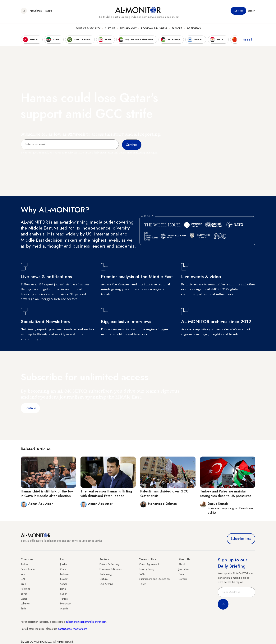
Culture (110, 29)
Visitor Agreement (149, 564)
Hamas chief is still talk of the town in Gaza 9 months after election (48, 494)
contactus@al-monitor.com (72, 629)
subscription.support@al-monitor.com (86, 622)
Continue (30, 408)
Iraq (62, 559)
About (182, 564)
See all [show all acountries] (248, 40)
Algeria (64, 608)
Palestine (25, 589)
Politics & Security (88, 29)
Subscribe (238, 11)
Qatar (24, 599)
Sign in (252, 11)
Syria (23, 608)
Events (49, 11)
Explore (177, 29)
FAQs (142, 574)
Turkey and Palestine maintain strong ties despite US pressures (226, 494)
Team (182, 574)
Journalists (184, 569)
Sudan (64, 594)
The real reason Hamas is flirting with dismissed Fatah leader (106, 494)
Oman (64, 569)
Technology (128, 29)
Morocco (65, 603)
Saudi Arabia (28, 569)
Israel (24, 584)
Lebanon (25, 603)
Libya (63, 589)
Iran (23, 574)
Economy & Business (154, 29)
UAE (23, 579)
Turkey (24, 564)
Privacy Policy (147, 569)
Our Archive (106, 584)
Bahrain (64, 574)
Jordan (64, 564)
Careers (183, 579)
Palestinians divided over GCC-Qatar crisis (165, 494)
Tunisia (64, 599)
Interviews (194, 29)
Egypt (24, 594)
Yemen (64, 584)
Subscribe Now (241, 539)
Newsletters (36, 11)
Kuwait (64, 579)
